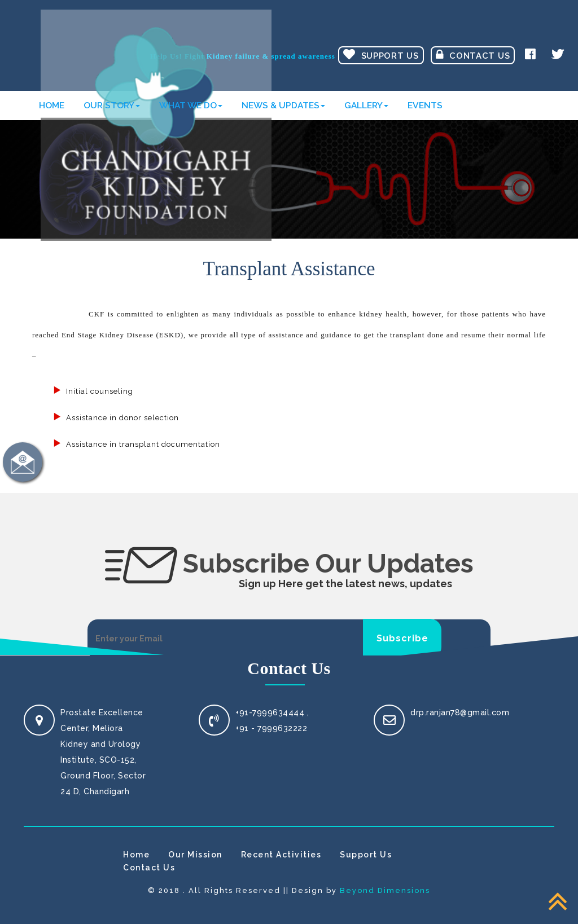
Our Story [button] (112, 105)
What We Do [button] (191, 105)
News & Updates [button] (283, 105)
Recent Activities (281, 855)
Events (425, 105)
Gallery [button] (366, 105)
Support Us (381, 55)
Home (52, 105)
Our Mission (195, 855)
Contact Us (473, 55)
